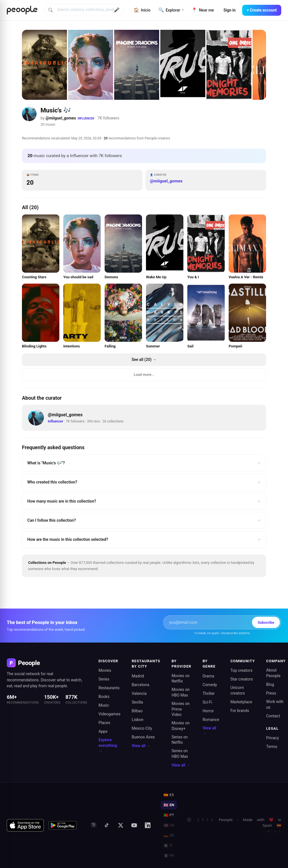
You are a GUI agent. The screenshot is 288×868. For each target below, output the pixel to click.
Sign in (230, 10)
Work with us (275, 704)
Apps (103, 731)
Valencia (139, 693)
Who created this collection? (144, 482)
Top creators (241, 670)
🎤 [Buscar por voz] (117, 10)
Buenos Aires (143, 737)
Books (104, 697)
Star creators (242, 679)
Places (104, 723)
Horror (208, 711)
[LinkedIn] (148, 825)
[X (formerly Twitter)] (121, 825)
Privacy (272, 738)
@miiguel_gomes (61, 118)
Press (271, 693)
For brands (240, 711)
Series (104, 679)
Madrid (138, 676)
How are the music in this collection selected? (144, 539)
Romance (211, 720)
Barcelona (140, 685)
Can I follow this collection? (144, 520)
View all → (141, 746)
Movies (105, 670)
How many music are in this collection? (144, 501)
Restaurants (109, 688)
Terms (272, 747)
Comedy (210, 685)
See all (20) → (144, 360)
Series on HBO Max (180, 754)
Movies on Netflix (181, 679)
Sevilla (137, 702)
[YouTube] (134, 825)
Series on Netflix (180, 740)
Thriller (209, 693)
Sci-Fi (207, 702)
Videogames (109, 714)
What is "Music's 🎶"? (144, 463)
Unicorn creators (238, 690)
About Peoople (273, 673)
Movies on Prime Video (181, 709)
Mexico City (142, 728)
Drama (208, 676)
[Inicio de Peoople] (22, 10)
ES (169, 795)
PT (169, 815)
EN (169, 805)
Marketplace (241, 702)
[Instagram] (94, 825)
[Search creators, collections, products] (84, 10)
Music (104, 705)
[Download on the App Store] (25, 825)
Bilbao (137, 711)
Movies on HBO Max (181, 692)
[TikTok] (107, 825)
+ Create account (262, 10)
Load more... (144, 375)
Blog (270, 684)
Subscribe (266, 622)
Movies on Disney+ (181, 726)
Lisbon (138, 720)
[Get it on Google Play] (63, 825)
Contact (273, 716)
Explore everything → (108, 745)
